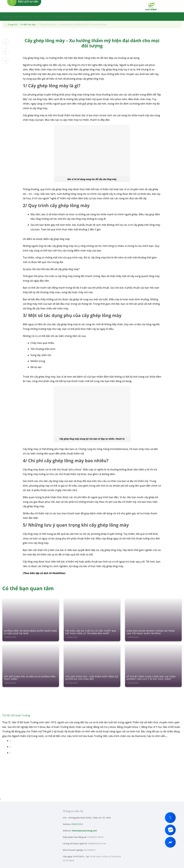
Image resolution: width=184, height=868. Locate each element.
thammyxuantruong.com (84, 831)
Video (90, 17)
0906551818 (77, 824)
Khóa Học (80, 17)
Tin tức (48, 17)
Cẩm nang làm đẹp (63, 17)
